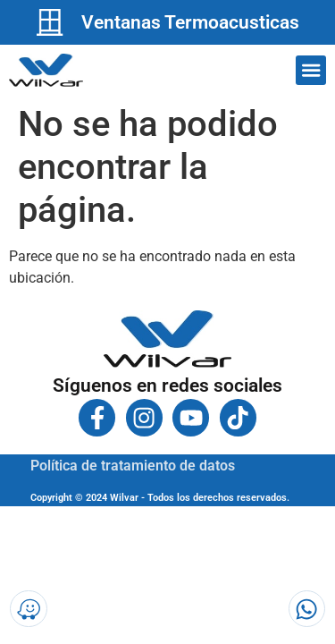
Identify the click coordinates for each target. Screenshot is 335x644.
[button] (311, 71)
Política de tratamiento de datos (133, 466)
